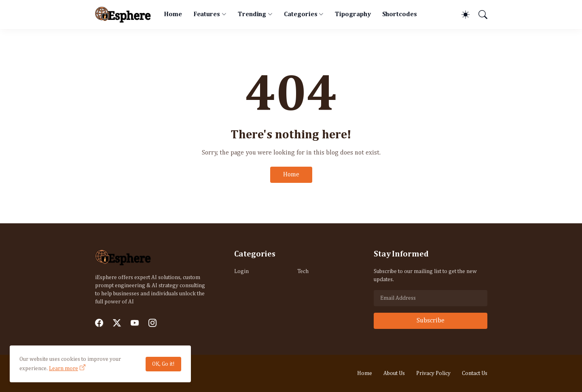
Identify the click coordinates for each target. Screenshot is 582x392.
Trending (252, 15)
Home (173, 15)
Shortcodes (400, 15)
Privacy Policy (433, 373)
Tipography (353, 15)
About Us (394, 373)
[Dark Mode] (461, 15)
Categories (301, 15)
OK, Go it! (163, 364)
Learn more (63, 369)
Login (241, 271)
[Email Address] (431, 298)
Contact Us (475, 373)
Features (207, 15)
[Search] (479, 15)
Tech (303, 271)
